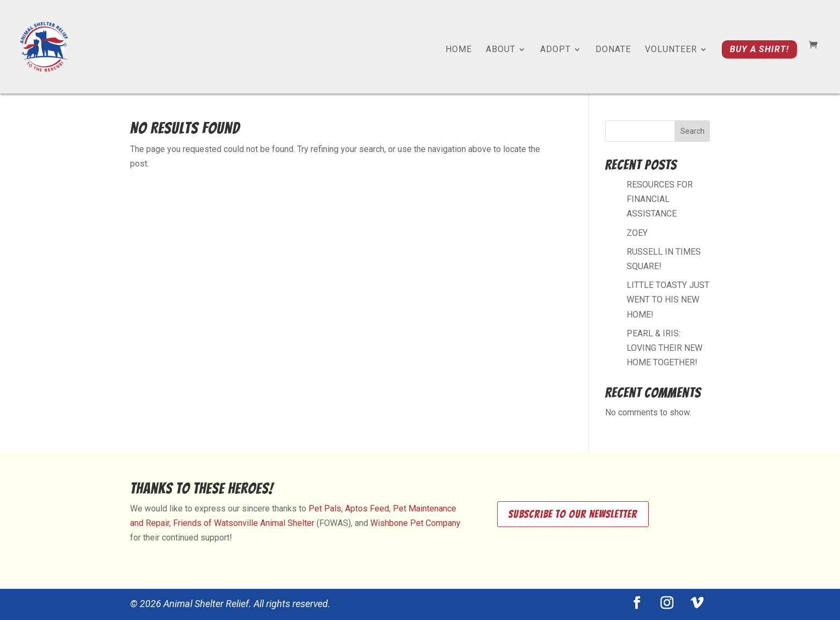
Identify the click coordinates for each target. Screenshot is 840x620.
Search (692, 131)
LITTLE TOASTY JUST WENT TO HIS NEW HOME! (668, 300)
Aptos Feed (367, 509)
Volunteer (671, 50)
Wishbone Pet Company (415, 523)
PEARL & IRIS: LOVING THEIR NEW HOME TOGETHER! (665, 348)
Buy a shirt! (759, 49)
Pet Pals (325, 509)
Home (459, 50)
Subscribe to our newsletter (573, 514)
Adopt (555, 50)
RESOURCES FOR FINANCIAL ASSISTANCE (660, 199)
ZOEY (637, 233)
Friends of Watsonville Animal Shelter (244, 523)
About (501, 50)
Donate (613, 50)
